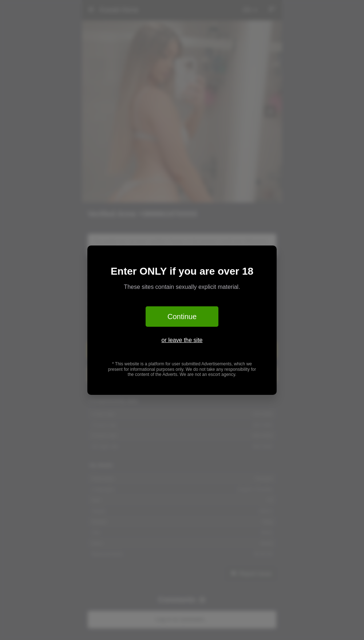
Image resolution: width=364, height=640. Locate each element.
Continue (182, 317)
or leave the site (182, 340)
